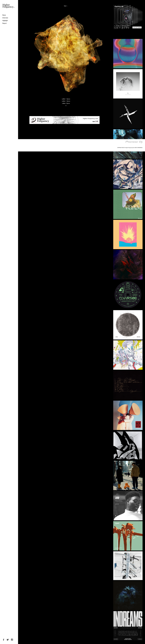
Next (66, 6)
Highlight (5, 21)
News (4, 15)
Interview (5, 18)
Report (5, 23)
